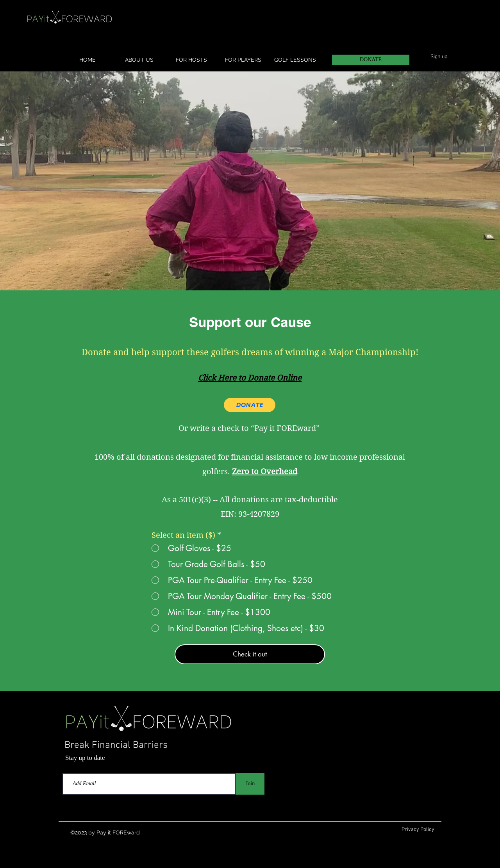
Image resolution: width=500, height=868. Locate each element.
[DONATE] (371, 60)
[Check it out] (250, 654)
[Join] (250, 784)
